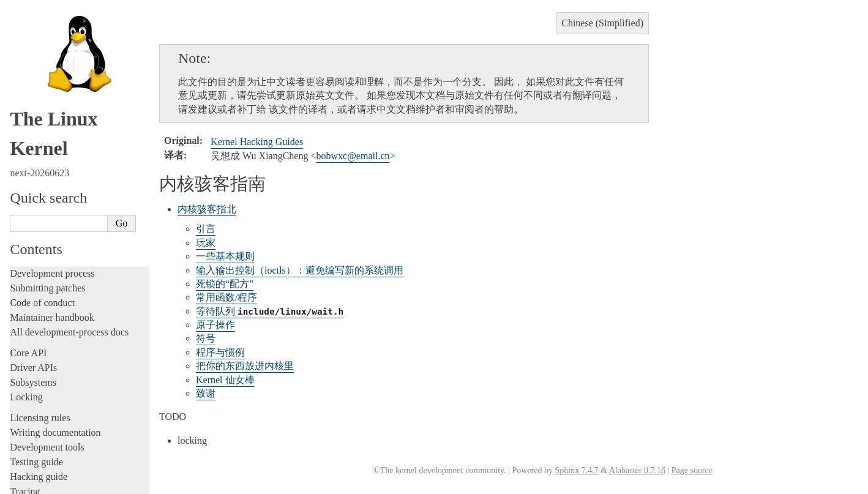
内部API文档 (49, 246)
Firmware (29, 119)
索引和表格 (46, 330)
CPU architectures (46, 155)
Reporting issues (42, 69)
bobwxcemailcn (353, 156)
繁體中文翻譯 (44, 342)
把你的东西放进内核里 (245, 366)
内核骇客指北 (207, 209)
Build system (36, 54)
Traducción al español (57, 421)
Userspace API (39, 98)
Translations (36, 196)
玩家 (206, 243)
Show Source (36, 483)
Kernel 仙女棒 (225, 380)
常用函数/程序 (226, 297)
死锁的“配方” (225, 284)
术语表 (38, 318)
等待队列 (270, 311)
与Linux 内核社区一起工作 (73, 235)
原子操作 (215, 325)
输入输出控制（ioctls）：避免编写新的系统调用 (300, 270)
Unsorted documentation (58, 175)
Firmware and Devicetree (60, 134)
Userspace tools (41, 84)
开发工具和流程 (54, 259)
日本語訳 (36, 369)
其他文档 (42, 306)
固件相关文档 (50, 283)
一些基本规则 (225, 256)
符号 (206, 338)
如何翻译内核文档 (58, 223)
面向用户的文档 (54, 270)
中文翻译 (36, 210)
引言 (206, 229)
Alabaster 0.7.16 (637, 470)
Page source (692, 470)
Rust (19, 19)
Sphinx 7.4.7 (576, 470)
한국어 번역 (41, 382)
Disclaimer (38, 434)
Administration (39, 39)
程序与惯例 (220, 352)
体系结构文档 (50, 294)
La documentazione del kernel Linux (83, 356)
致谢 (206, 393)
